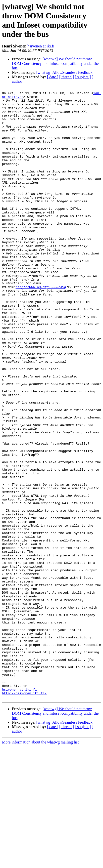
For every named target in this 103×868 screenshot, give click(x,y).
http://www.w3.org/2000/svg (41, 326)
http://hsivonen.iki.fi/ (24, 814)
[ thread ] (67, 77)
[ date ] (53, 77)
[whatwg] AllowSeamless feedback (64, 72)
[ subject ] (83, 77)
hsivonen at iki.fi (41, 46)
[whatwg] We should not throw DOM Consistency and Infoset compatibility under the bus (55, 63)
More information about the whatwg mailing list (40, 864)
